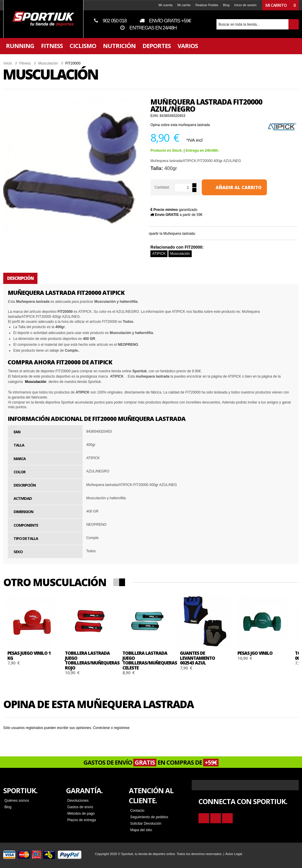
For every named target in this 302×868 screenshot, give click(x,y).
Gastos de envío (82, 807)
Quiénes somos (20, 801)
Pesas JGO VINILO (259, 653)
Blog (222, 5)
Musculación (184, 254)
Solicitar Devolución (146, 824)
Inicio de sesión (242, 5)
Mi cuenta (162, 5)
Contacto (138, 811)
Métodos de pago (83, 814)
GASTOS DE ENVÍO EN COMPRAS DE (151, 763)
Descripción (24, 278)
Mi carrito (180, 5)
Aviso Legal (238, 854)
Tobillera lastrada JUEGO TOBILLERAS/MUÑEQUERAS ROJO (96, 660)
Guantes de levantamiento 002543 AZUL (201, 658)
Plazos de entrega (84, 820)
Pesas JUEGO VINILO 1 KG (33, 655)
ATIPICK (163, 254)
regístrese (125, 728)
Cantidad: (166, 187)
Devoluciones (80, 801)
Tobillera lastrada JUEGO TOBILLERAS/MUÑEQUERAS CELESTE (154, 660)
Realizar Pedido (203, 5)
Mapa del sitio (142, 830)
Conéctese (105, 728)
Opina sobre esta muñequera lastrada (184, 125)
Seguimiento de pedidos (150, 817)
